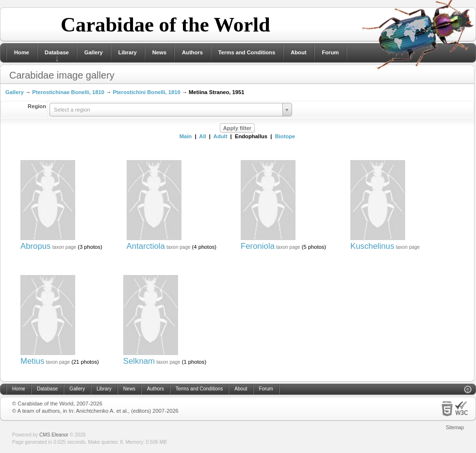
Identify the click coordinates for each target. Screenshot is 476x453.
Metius (32, 361)
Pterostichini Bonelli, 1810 (146, 92)
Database (57, 52)
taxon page (65, 247)
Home (22, 52)
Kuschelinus (372, 246)
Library (128, 52)
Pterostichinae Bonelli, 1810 (68, 92)
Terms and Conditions (247, 52)
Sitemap (455, 428)
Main (186, 136)
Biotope (285, 136)
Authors (192, 52)
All (202, 136)
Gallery (94, 52)
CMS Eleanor (54, 435)
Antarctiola (146, 246)
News (159, 52)
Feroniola (258, 246)
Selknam (139, 361)
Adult (221, 136)
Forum (330, 52)
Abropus (36, 246)
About (298, 52)
